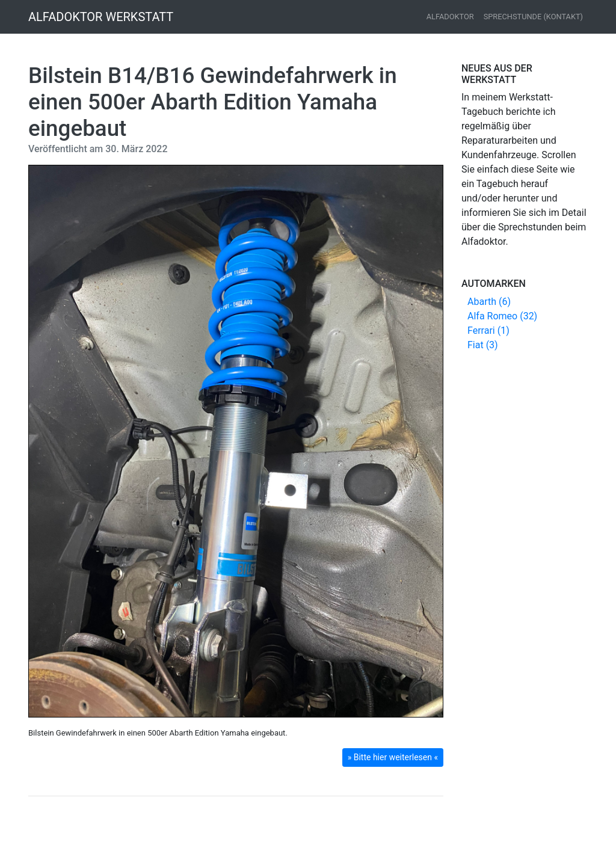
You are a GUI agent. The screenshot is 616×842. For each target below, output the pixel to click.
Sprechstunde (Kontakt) (533, 17)
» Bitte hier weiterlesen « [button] (393, 757)
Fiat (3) (483, 345)
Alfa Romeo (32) (502, 316)
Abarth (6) (489, 302)
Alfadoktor (450, 17)
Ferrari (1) (488, 330)
